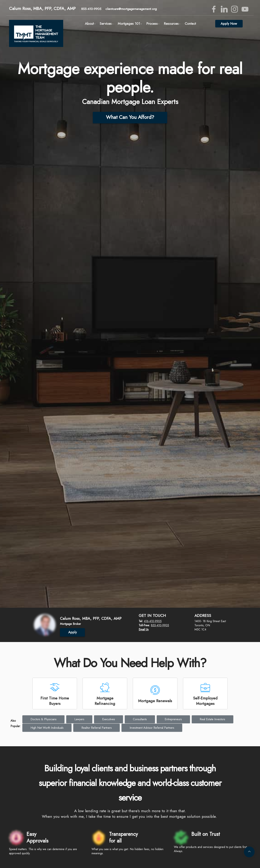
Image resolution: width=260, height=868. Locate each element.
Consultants (140, 719)
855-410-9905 (91, 9)
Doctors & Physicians (44, 719)
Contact (190, 23)
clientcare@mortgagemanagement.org (131, 9)
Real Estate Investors (212, 719)
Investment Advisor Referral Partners (152, 728)
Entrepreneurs (173, 719)
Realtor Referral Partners (97, 728)
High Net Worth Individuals (47, 728)
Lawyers (79, 719)
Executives (109, 719)
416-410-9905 (153, 621)
